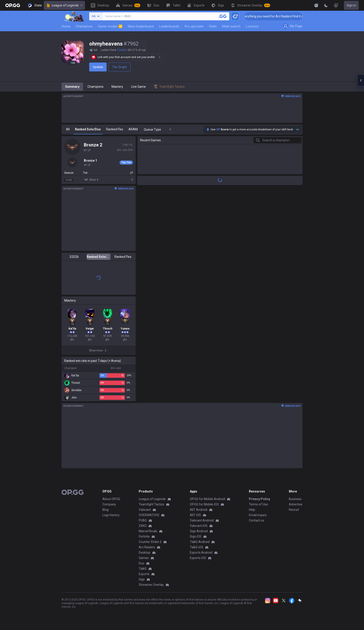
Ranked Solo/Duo (98, 257)
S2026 (74, 257)
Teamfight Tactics (151, 504)
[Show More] (316, 5)
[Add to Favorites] (143, 44)
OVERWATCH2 (149, 515)
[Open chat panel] (361, 80)
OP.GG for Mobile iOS (204, 504)
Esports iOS (198, 558)
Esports (144, 574)
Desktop (145, 553)
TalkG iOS (196, 547)
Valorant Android (202, 520)
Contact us (256, 520)
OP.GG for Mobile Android (207, 499)
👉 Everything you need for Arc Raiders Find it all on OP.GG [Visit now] (294, 16)
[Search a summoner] (223, 16)
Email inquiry (258, 515)
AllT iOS (195, 515)
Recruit (294, 510)
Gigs (142, 579)
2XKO (143, 526)
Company (109, 504)
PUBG (143, 520)
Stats (213, 26)
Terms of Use (258, 504)
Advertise (296, 504)
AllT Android (199, 510)
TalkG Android (200, 542)
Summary (72, 87)
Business (295, 499)
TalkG (143, 569)
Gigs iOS (196, 536)
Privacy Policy (260, 499)
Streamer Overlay (151, 585)
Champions (84, 26)
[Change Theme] (326, 5)
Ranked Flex (123, 257)
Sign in (351, 5)
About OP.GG (111, 499)
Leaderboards (169, 26)
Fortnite (144, 536)
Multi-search (231, 26)
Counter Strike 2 (150, 542)
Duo (142, 563)
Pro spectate (194, 26)
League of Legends (64, 5)
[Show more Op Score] (298, 129)
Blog (105, 510)
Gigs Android (199, 531)
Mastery (117, 87)
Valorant (145, 510)
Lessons (252, 26)
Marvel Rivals (148, 531)
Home (66, 26)
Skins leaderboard (141, 26)
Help (252, 510)
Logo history (111, 515)
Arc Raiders (147, 547)
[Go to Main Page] (13, 5)
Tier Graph (120, 67)
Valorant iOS (199, 526)
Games (144, 558)
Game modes (110, 26)
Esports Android (201, 553)
